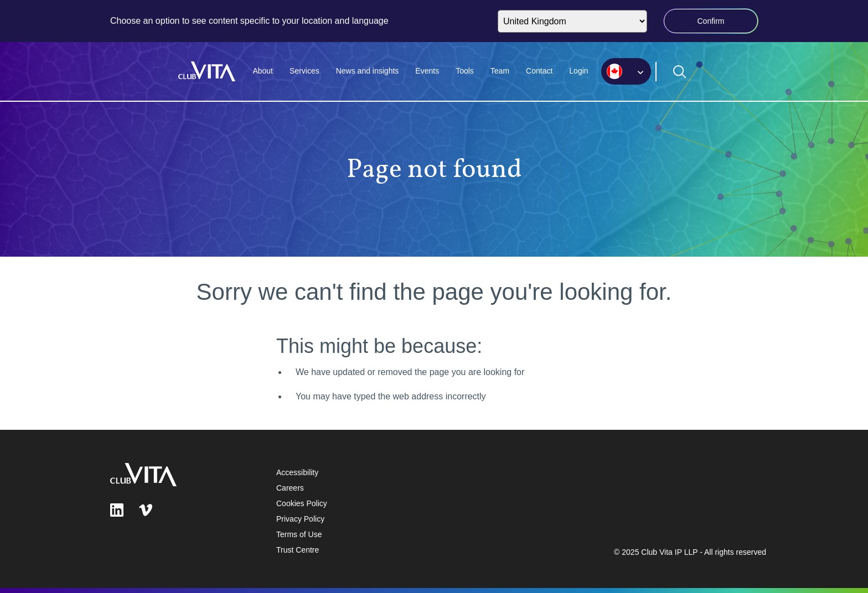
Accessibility (297, 472)
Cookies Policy (302, 503)
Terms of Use (299, 534)
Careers (290, 488)
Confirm (711, 21)
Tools (465, 71)
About (263, 71)
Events (427, 71)
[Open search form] (680, 72)
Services (304, 71)
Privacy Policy (300, 519)
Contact (539, 71)
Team (500, 71)
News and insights (368, 71)
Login (578, 71)
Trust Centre (298, 550)
